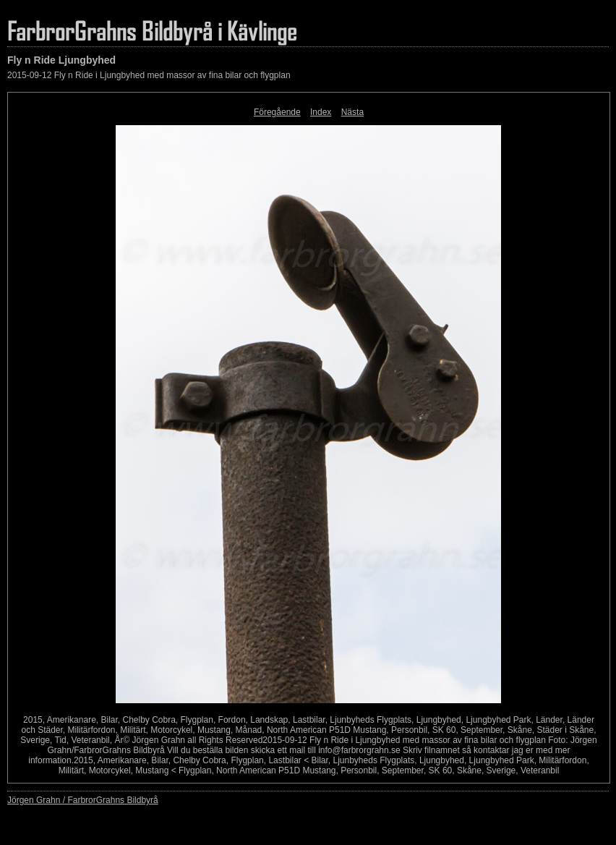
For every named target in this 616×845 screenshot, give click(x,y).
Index (321, 112)
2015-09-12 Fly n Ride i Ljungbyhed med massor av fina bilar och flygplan (149, 75)
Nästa (352, 112)
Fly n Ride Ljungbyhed (61, 60)
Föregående (277, 112)
